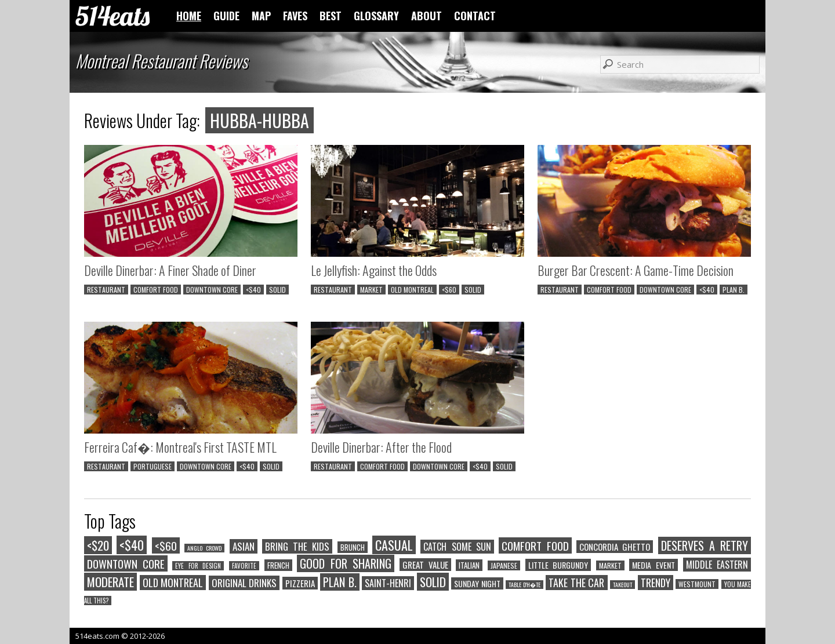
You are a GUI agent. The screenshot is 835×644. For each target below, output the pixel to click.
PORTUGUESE (153, 466)
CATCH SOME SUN (457, 547)
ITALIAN (469, 565)
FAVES (295, 16)
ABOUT (426, 16)
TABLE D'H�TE (524, 585)
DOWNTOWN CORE (212, 290)
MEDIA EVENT (654, 565)
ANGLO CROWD (204, 548)
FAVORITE (244, 566)
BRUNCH (353, 547)
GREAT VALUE (425, 565)
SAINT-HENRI (388, 583)
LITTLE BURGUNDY (558, 565)
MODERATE (110, 582)
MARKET (371, 290)
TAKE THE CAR (576, 583)
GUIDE (226, 16)
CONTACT (475, 16)
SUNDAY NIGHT (477, 583)
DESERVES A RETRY (705, 545)
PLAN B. (734, 290)
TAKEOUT (622, 585)
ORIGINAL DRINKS (244, 583)
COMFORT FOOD (156, 290)
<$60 (449, 290)
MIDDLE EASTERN (717, 565)
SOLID (277, 290)
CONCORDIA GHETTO (615, 547)
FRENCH (278, 565)
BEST (331, 16)
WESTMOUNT (697, 584)
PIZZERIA (300, 583)
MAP (261, 16)
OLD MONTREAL (412, 290)
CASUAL (394, 545)
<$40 (253, 290)
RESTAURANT (106, 290)
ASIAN (244, 546)
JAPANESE (504, 565)
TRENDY (656, 583)
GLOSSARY (376, 16)
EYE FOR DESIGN (198, 566)
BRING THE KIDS (297, 546)
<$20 (98, 545)
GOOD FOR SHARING (346, 563)
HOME (189, 16)
